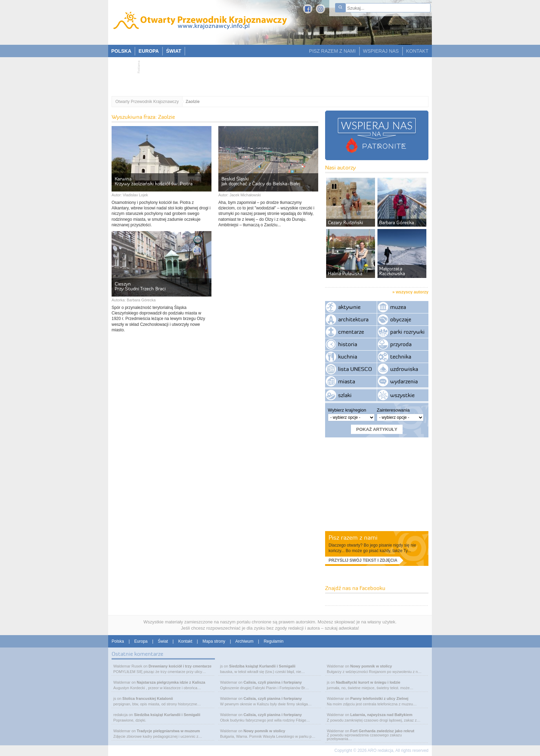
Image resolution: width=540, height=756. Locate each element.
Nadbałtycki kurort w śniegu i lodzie (368, 682)
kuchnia (348, 356)
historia (348, 344)
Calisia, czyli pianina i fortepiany (273, 682)
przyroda (401, 344)
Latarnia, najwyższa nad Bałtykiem (381, 715)
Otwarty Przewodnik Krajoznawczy (147, 102)
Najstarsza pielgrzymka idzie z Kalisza (171, 682)
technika (401, 356)
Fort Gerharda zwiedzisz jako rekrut (382, 731)
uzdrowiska (404, 369)
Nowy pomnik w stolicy (264, 731)
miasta (347, 381)
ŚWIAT (174, 51)
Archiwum (244, 641)
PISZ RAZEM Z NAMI (332, 51)
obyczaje (401, 319)
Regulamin (274, 641)
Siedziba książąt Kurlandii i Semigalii (167, 715)
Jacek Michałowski (245, 195)
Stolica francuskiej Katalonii (148, 698)
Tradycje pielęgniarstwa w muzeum (168, 731)
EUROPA (149, 51)
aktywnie (349, 307)
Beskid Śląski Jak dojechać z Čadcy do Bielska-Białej (261, 181)
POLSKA (121, 51)
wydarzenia (404, 381)
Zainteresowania (393, 410)
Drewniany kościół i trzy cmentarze (180, 666)
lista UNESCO (355, 369)
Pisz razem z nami (353, 537)
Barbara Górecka (141, 300)
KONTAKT (417, 51)
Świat (163, 641)
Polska (118, 641)
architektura (353, 319)
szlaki (345, 395)
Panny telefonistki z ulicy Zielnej (379, 698)
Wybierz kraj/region (347, 410)
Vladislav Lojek (135, 195)
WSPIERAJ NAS (381, 51)
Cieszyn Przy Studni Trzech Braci (140, 286)
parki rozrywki (407, 332)
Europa (141, 641)
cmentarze (351, 332)
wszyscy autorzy (412, 292)
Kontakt (185, 641)
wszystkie (402, 395)
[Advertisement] (267, 74)
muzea (398, 307)
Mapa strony (214, 641)
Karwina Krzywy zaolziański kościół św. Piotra (154, 181)
